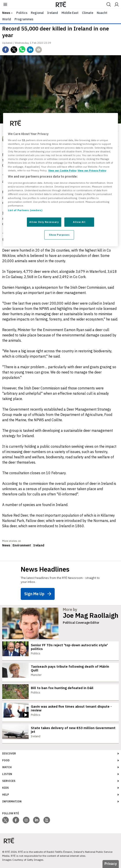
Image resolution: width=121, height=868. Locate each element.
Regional (37, 13)
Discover (9, 753)
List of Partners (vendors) (25, 210)
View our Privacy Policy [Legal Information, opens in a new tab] (92, 170)
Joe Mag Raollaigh (91, 615)
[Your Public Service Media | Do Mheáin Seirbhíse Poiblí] (9, 841)
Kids (6, 788)
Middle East (70, 13)
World (7, 19)
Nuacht (102, 13)
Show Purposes (59, 235)
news (6, 13)
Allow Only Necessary (44, 222)
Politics (22, 13)
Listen (7, 774)
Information (12, 801)
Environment (22, 545)
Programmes (24, 19)
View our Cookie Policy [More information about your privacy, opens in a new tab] (62, 170)
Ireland (53, 13)
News (6, 545)
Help (6, 795)
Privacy (111, 864)
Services (9, 781)
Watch (7, 767)
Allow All (79, 222)
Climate (88, 13)
